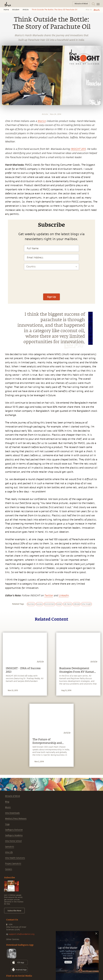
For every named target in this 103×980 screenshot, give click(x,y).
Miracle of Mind (12, 796)
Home (6, 10)
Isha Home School (13, 841)
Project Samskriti (13, 864)
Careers (9, 869)
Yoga (7, 824)
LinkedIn (64, 595)
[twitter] (3, 208)
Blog (7, 802)
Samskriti (10, 847)
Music (8, 807)
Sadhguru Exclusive (14, 830)
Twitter (49, 595)
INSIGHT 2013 (78, 149)
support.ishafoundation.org (21, 934)
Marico (42, 121)
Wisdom (16, 10)
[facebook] (3, 203)
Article (25, 10)
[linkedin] (3, 213)
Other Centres (13, 939)
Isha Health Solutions (15, 858)
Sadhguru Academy (14, 835)
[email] (3, 217)
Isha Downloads (12, 813)
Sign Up (51, 297)
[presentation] (51, 283)
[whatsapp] (4, 198)
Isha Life (9, 852)
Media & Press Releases (16, 819)
